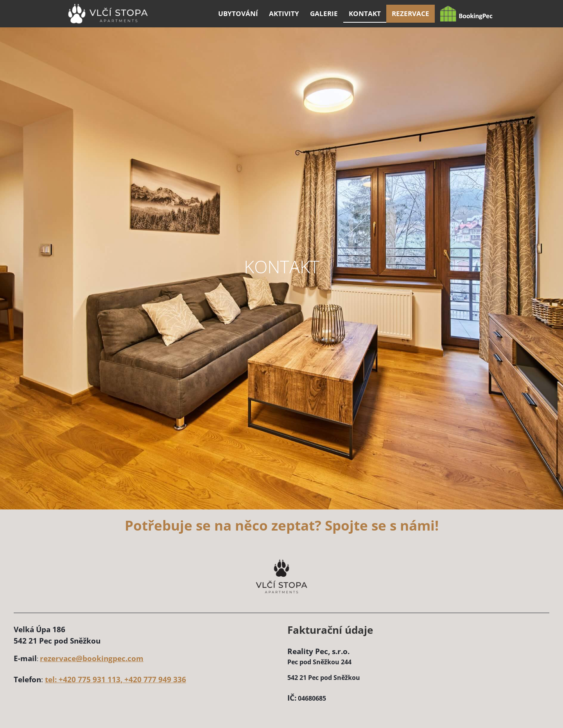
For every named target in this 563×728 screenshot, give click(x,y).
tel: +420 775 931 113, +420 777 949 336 (116, 679)
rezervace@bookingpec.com (92, 658)
